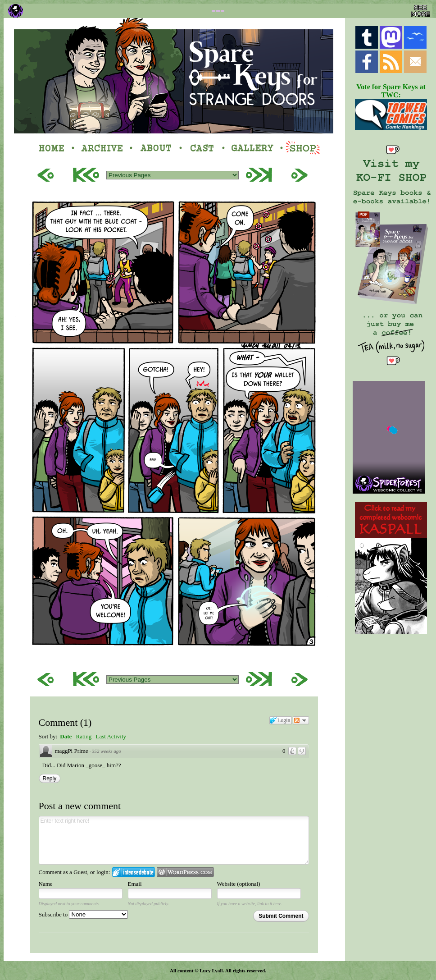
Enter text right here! (174, 840)
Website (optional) (239, 884)
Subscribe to (84, 914)
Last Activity (111, 736)
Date (66, 736)
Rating (84, 736)
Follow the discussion (301, 720)
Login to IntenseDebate (134, 872)
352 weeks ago (107, 751)
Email (135, 884)
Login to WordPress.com (185, 872)
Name (46, 884)
